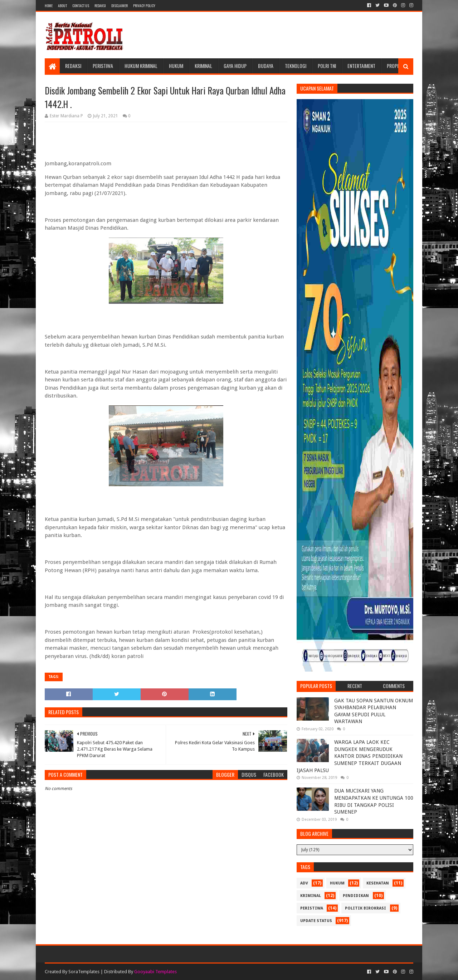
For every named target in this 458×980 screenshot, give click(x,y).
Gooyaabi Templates (155, 972)
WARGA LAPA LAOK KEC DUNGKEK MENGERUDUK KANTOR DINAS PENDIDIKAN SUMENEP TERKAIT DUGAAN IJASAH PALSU (350, 756)
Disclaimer (120, 6)
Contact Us (81, 6)
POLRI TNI (327, 66)
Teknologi (296, 66)
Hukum (176, 66)
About (62, 6)
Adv (304, 883)
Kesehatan (378, 883)
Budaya (266, 66)
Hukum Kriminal (141, 66)
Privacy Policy (144, 6)
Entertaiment (361, 66)
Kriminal (203, 66)
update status (316, 921)
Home (49, 6)
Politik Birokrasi (366, 908)
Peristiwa (103, 66)
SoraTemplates (84, 972)
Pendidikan (356, 896)
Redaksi (100, 6)
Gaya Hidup (235, 66)
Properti (396, 66)
